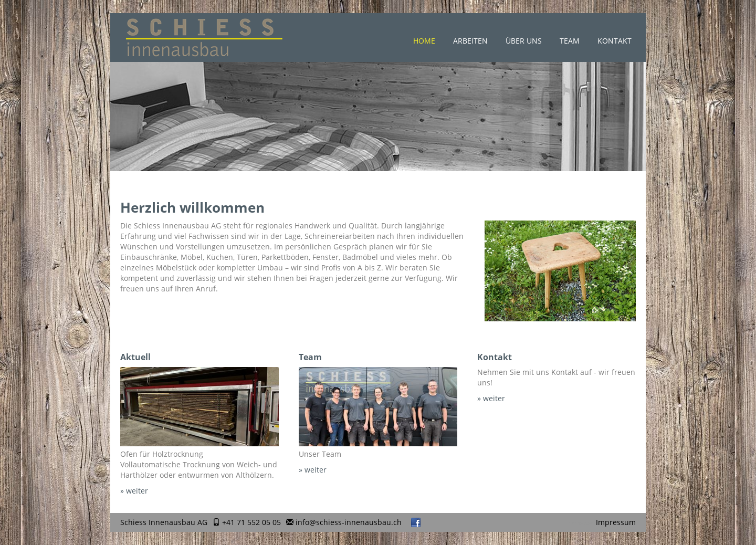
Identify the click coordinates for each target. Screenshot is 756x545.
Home (424, 41)
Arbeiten (470, 41)
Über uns (524, 41)
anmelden (581, 523)
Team (570, 41)
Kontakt (615, 41)
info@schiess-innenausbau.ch (349, 522)
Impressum (616, 522)
